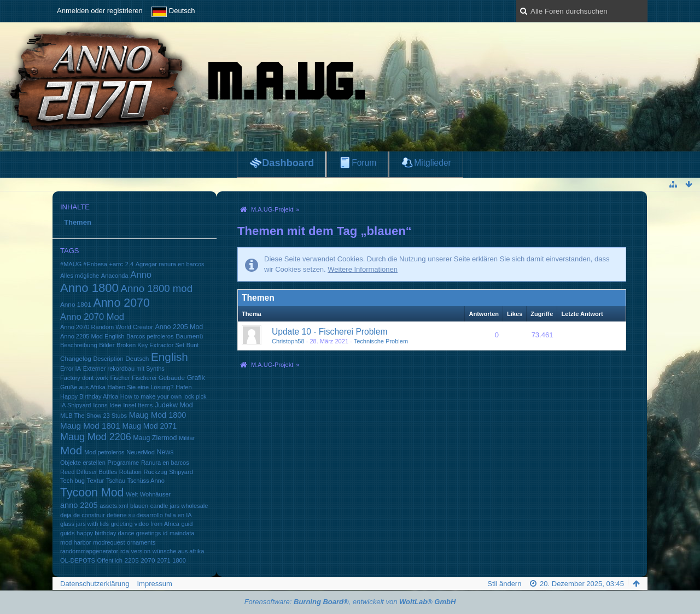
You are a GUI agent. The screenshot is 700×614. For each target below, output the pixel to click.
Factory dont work (84, 378)
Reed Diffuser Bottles (89, 472)
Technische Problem (381, 341)
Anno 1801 (76, 304)
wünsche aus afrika (179, 551)
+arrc (116, 264)
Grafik (196, 378)
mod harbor (76, 542)
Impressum (154, 584)
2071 (164, 560)
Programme (124, 463)
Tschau (116, 481)
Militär (187, 438)
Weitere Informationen (363, 269)
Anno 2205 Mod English (92, 336)
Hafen (183, 387)
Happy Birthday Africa (89, 396)
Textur (95, 480)
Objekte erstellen (83, 463)
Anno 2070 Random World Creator (107, 327)
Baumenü (189, 336)
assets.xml (114, 506)
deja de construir (83, 515)
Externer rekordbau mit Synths (124, 369)
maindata (182, 533)
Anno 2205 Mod (179, 327)
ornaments (141, 542)
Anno (141, 275)
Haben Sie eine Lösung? (141, 387)
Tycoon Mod (92, 493)
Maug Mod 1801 (90, 426)
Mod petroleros (104, 452)
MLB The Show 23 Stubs (94, 416)
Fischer (120, 378)
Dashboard (288, 163)
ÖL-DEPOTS (78, 560)
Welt (132, 494)
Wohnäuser (155, 494)
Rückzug (156, 472)
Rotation (130, 472)
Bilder (107, 345)
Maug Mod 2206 (96, 437)
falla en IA (178, 515)
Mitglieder (433, 163)
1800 (179, 560)
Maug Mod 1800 (158, 415)
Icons (100, 405)
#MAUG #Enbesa (84, 264)
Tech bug (72, 481)
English (170, 357)
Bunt (193, 345)
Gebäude (172, 378)
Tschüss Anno (146, 481)
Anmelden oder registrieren (100, 11)
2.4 (129, 264)
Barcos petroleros (150, 336)
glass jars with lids (84, 524)
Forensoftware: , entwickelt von (350, 602)
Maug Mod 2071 (149, 426)
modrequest (109, 542)
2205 (132, 560)
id (165, 533)
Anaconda (115, 276)
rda (125, 551)
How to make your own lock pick (164, 396)
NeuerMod (141, 452)
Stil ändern (504, 584)
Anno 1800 (89, 288)
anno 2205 (79, 505)
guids (67, 533)
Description (108, 359)
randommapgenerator (89, 551)
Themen (78, 222)
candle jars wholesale (179, 506)
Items (145, 405)
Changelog (76, 358)
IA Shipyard (76, 405)
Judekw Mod (174, 405)
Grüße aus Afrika (83, 387)
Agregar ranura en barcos (170, 264)
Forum (364, 163)
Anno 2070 (121, 303)
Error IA (71, 369)
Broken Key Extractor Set (150, 345)
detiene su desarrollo (135, 515)
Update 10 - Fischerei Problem (329, 332)
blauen (139, 506)
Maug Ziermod (155, 438)
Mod (71, 450)
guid (187, 524)
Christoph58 (288, 341)
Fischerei (144, 378)
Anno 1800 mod (157, 288)
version (141, 551)
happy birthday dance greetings (119, 533)
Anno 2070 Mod (92, 317)
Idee (115, 405)
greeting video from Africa (145, 524)
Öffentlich (109, 560)
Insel (129, 405)
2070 (148, 560)
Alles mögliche (80, 276)
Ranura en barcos (165, 463)
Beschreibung (79, 345)
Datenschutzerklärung (95, 584)
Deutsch (137, 358)
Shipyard (181, 472)
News (165, 452)
